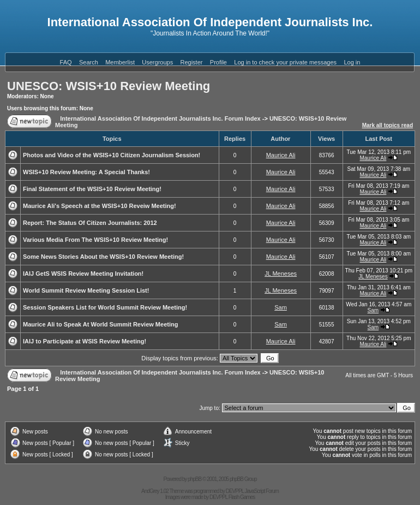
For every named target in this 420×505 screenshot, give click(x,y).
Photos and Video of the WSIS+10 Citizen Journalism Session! (112, 155)
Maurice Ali (281, 155)
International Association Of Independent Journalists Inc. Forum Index (160, 118)
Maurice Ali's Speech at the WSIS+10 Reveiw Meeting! (100, 206)
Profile (218, 62)
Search (89, 62)
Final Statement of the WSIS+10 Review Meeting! (92, 189)
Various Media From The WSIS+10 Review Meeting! (95, 240)
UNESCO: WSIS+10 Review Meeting (109, 86)
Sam (281, 307)
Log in (352, 62)
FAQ (66, 62)
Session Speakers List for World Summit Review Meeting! (105, 307)
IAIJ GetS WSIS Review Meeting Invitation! (83, 274)
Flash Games (242, 497)
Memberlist (120, 62)
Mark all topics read (388, 125)
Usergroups (157, 62)
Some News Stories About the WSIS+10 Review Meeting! (103, 257)
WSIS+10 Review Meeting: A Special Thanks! (86, 172)
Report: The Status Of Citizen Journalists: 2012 (90, 223)
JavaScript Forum (262, 491)
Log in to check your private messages (285, 62)
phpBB (194, 479)
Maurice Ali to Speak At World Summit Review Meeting (100, 324)
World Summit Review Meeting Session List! (86, 290)
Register (192, 62)
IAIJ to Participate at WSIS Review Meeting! (85, 341)
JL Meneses (281, 274)
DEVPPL (235, 491)
